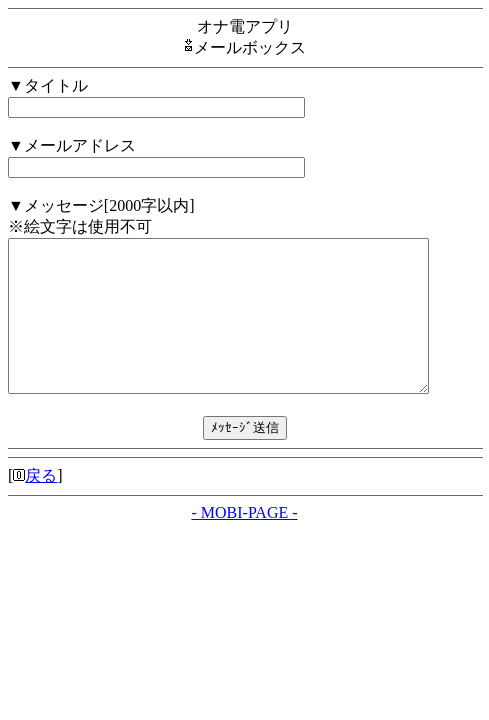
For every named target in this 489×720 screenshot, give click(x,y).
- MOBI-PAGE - (244, 542)
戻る (41, 505)
